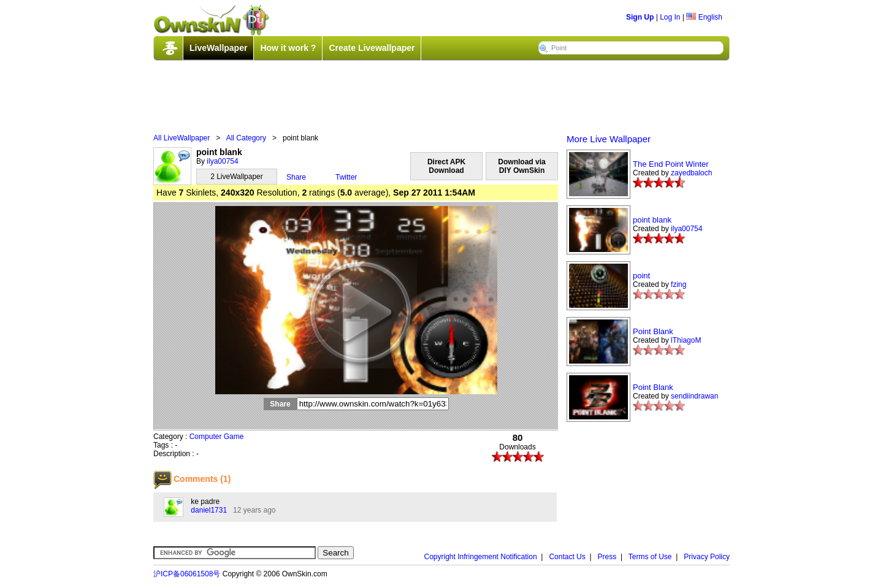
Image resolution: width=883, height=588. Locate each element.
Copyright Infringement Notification (481, 557)
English (704, 17)
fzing (678, 284)
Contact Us (567, 557)
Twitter (346, 177)
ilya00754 (222, 161)
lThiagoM (686, 340)
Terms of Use (650, 557)
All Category (246, 138)
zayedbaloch (691, 173)
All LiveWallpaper (182, 138)
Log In (670, 17)
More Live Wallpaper (609, 139)
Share (296, 177)
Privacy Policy (707, 557)
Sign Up (640, 17)
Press (607, 557)
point (641, 276)
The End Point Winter (671, 164)
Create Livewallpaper (372, 48)
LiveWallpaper (218, 48)
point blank (652, 220)
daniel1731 (209, 510)
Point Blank (653, 331)
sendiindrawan (694, 396)
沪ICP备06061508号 (187, 574)
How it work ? (288, 48)
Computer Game (217, 437)
